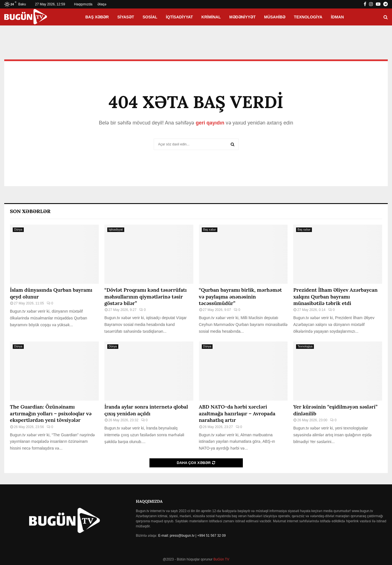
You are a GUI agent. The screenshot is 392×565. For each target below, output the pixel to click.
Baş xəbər (97, 17)
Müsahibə (275, 17)
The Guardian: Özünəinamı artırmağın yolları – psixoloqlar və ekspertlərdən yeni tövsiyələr (51, 413)
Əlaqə (102, 4)
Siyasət (126, 17)
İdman (337, 17)
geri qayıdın (210, 123)
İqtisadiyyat (179, 17)
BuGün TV (221, 559)
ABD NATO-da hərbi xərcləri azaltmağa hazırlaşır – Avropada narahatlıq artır (237, 413)
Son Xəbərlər (30, 211)
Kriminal (211, 17)
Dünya (18, 230)
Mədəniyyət (242, 17)
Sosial (150, 17)
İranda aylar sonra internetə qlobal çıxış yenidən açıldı (146, 410)
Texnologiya (308, 17)
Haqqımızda (83, 4)
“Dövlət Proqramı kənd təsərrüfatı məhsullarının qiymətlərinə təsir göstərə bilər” (146, 297)
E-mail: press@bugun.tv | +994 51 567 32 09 (192, 536)
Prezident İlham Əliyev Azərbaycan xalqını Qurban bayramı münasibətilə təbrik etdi (335, 297)
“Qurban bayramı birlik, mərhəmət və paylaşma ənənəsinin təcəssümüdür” (240, 297)
